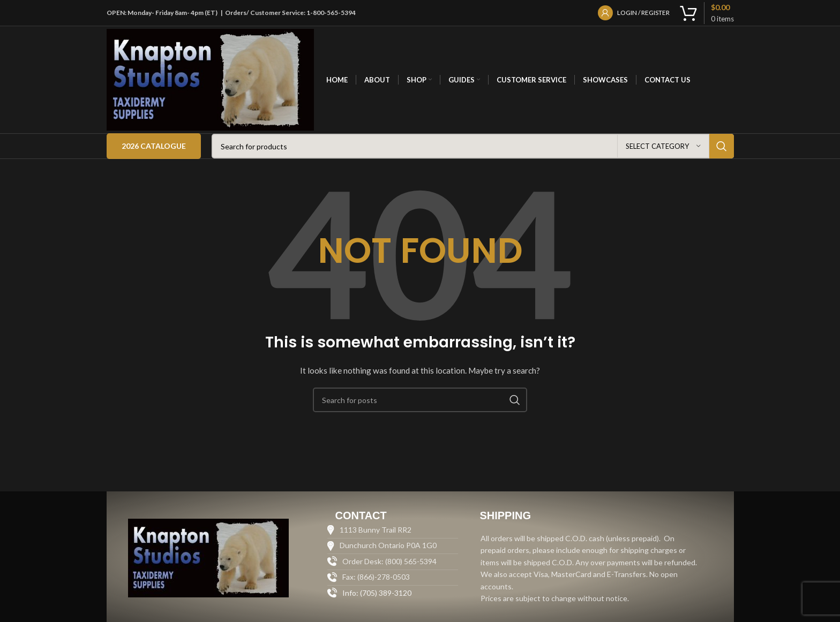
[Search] (473, 146)
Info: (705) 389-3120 (377, 593)
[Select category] (663, 146)
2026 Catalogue (154, 146)
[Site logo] (211, 79)
